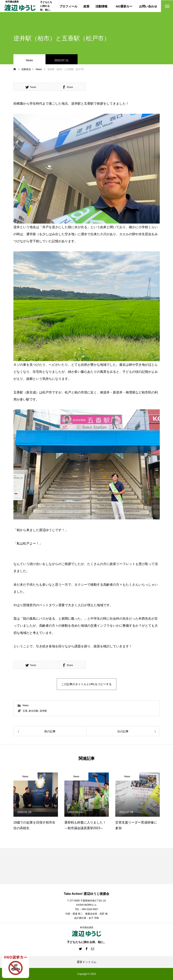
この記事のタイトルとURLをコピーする (86, 684)
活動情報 (101, 6)
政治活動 (33, 711)
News (29, 60)
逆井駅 (43, 711)
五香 (25, 711)
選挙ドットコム (87, 962)
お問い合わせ (148, 6)
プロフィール (68, 6)
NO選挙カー (124, 6)
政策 (86, 6)
